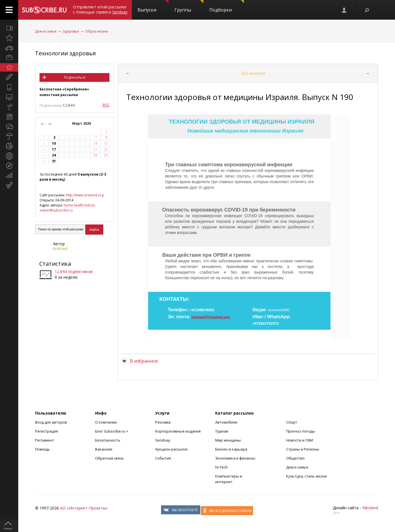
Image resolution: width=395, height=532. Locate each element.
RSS (106, 105)
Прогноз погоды (301, 431)
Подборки (227, 6)
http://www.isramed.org (85, 195)
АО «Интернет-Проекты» (84, 508)
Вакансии (104, 449)
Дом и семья (46, 31)
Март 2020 (82, 123)
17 (54, 149)
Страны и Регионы (303, 449)
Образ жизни (97, 31)
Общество (295, 458)
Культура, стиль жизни (306, 476)
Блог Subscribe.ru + (112, 431)
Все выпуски (253, 73)
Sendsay (163, 440)
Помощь (43, 449)
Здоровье (71, 31)
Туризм (222, 431)
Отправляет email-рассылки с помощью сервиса (100, 9)
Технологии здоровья (65, 53)
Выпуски (153, 6)
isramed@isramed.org (211, 317)
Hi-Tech (221, 467)
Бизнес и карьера (231, 449)
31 (54, 161)
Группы (189, 6)
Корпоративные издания (178, 431)
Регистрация (46, 431)
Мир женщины (228, 440)
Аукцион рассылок (172, 449)
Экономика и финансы (235, 458)
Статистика (55, 264)
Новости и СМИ (300, 440)
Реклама (163, 422)
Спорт (292, 422)
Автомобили (226, 422)
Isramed (60, 248)
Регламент (45, 440)
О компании (106, 422)
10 (54, 143)
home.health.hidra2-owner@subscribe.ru (68, 208)
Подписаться (75, 77)
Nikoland (370, 508)
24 (54, 155)
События (163, 458)
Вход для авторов (51, 422)
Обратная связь (110, 458)
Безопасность (108, 440)
